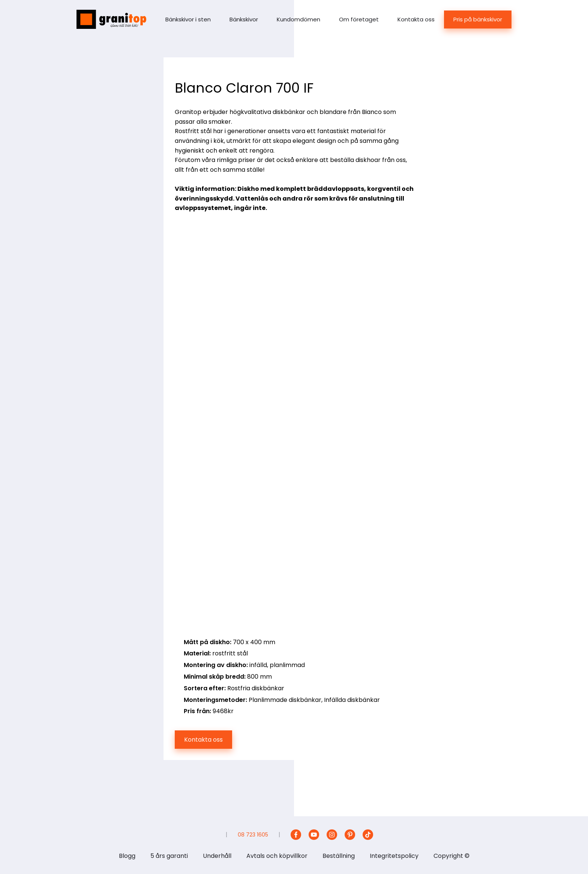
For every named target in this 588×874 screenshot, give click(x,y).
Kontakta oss (416, 19)
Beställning (339, 856)
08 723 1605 (253, 835)
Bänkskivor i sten (188, 19)
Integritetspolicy (394, 856)
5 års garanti (169, 856)
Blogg (127, 856)
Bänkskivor (244, 19)
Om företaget (359, 19)
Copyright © (451, 856)
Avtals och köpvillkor (277, 856)
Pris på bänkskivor (478, 19)
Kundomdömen (298, 19)
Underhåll (217, 856)
